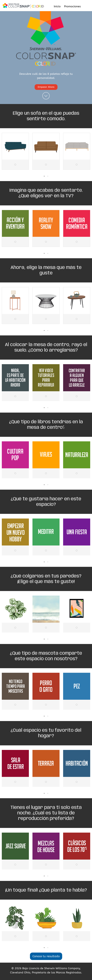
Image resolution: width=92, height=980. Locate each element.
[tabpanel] (15, 154)
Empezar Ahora (46, 87)
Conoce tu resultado (46, 956)
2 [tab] (48, 176)
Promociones (72, 6)
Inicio (57, 6)
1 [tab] (44, 176)
